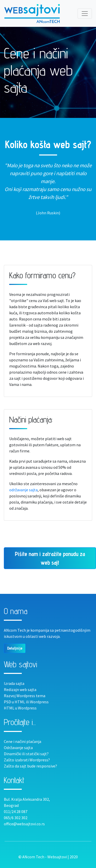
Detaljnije (15, 648)
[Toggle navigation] (85, 14)
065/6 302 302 (16, 818)
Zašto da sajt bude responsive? (30, 766)
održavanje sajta (23, 490)
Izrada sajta (14, 683)
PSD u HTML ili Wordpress (26, 702)
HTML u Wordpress (20, 708)
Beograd (11, 805)
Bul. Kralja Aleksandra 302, (27, 799)
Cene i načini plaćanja (23, 741)
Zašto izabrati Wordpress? (27, 760)
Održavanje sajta (18, 748)
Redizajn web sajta (20, 689)
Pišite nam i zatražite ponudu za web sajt (50, 558)
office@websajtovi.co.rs (24, 824)
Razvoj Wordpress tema (25, 696)
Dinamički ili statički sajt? (26, 754)
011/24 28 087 (16, 811)
